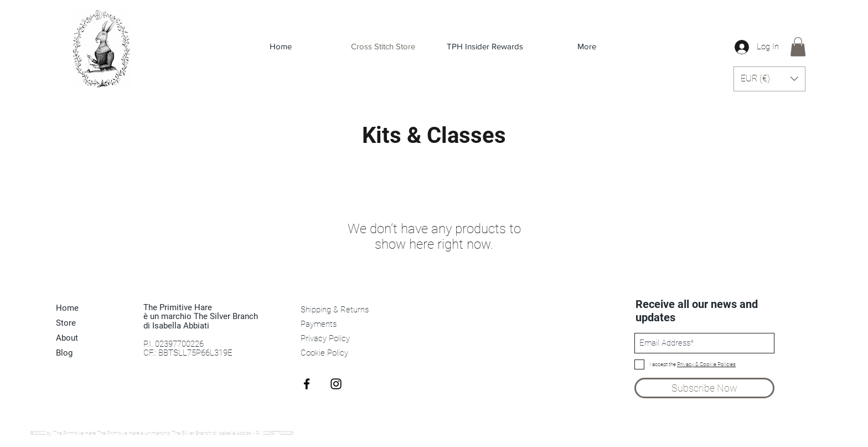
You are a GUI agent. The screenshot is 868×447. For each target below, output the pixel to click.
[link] (798, 47)
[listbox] (769, 79)
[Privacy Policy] (336, 339)
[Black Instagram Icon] (336, 384)
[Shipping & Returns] (336, 310)
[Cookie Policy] (336, 353)
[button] (769, 79)
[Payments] (336, 325)
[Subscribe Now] (704, 388)
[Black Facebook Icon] (307, 384)
